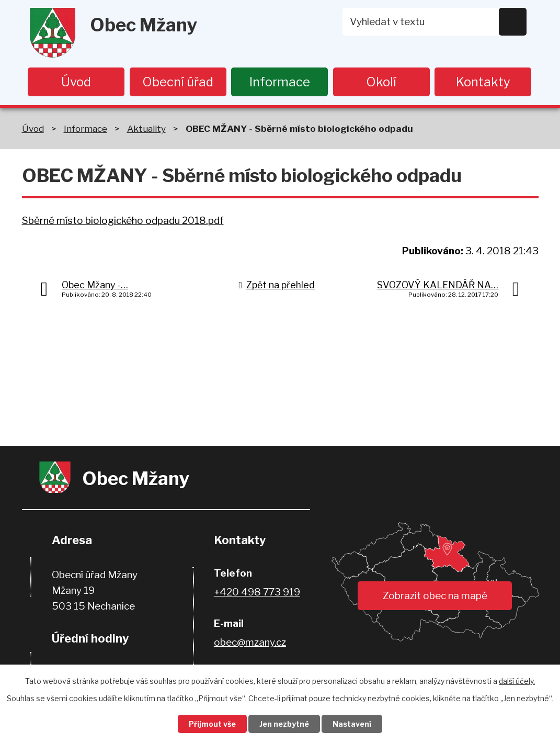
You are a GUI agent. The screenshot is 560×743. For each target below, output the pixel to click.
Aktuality (146, 128)
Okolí (381, 82)
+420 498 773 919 (257, 592)
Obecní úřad (178, 82)
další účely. (517, 681)
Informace (280, 82)
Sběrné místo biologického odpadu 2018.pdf (123, 221)
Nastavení (352, 724)
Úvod (76, 82)
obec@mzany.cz (250, 642)
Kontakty (483, 82)
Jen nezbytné (284, 724)
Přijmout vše (212, 724)
